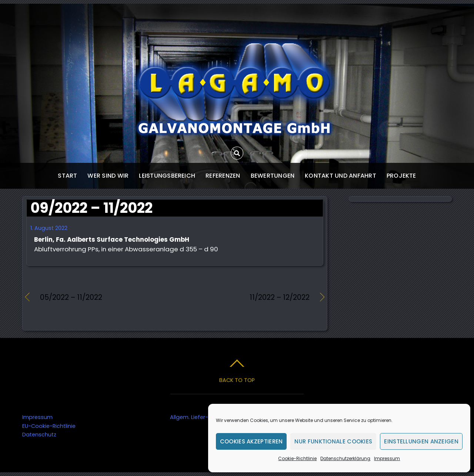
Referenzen (223, 176)
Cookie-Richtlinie (297, 458)
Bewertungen (273, 176)
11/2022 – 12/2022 (247, 298)
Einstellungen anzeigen (421, 441)
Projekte (401, 176)
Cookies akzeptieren (251, 441)
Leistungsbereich (167, 176)
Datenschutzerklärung (345, 458)
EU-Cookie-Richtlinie (49, 426)
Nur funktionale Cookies (333, 441)
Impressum (387, 458)
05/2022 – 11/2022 (71, 298)
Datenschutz (39, 435)
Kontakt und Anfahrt (341, 176)
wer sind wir (108, 176)
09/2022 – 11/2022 (91, 208)
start (67, 176)
